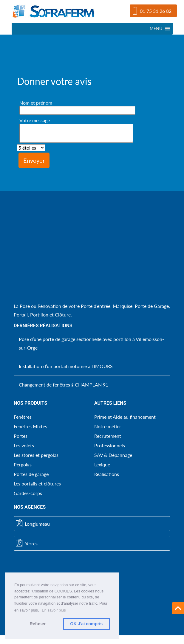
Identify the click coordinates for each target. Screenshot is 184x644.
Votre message (76, 131)
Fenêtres (23, 417)
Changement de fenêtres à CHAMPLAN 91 (64, 385)
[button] (156, 29)
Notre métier (108, 426)
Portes (21, 436)
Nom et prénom (77, 106)
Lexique (102, 464)
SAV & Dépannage (113, 455)
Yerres (27, 543)
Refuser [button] (38, 624)
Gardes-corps (28, 493)
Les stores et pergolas (36, 455)
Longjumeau (33, 524)
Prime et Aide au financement (125, 417)
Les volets (24, 445)
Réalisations (107, 474)
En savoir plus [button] (54, 610)
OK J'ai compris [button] (86, 624)
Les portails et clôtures (37, 484)
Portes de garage (31, 474)
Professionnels (110, 445)
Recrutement (108, 436)
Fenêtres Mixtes (30, 426)
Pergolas (23, 464)
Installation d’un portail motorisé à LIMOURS (66, 366)
